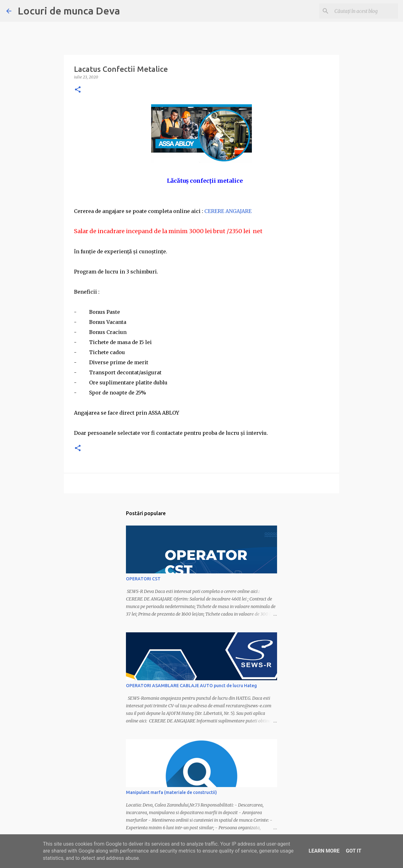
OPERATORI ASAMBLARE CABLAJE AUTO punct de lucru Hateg (191, 686)
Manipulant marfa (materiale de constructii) (171, 792)
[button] (78, 90)
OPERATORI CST (143, 579)
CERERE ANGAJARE (228, 211)
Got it (353, 851)
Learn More (324, 851)
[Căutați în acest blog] (365, 11)
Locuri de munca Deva (69, 11)
